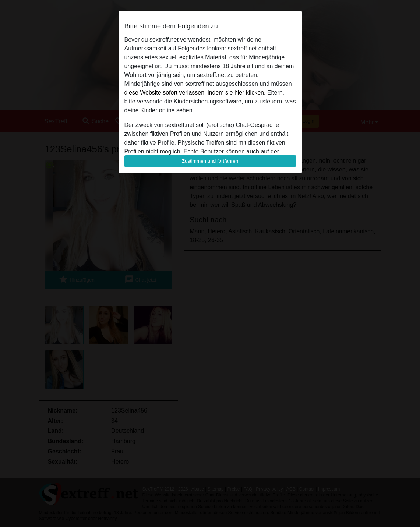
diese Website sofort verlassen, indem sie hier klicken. (195, 93)
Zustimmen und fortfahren (210, 161)
